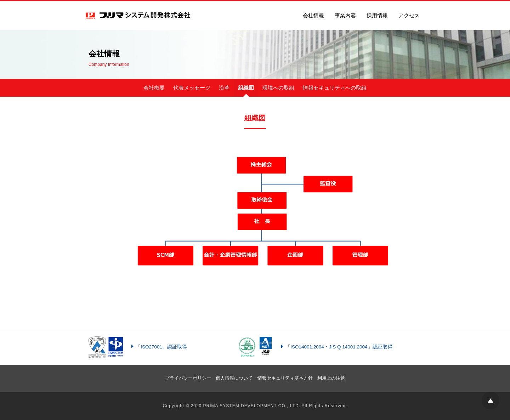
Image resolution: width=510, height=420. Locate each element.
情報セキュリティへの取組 (335, 88)
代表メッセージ (192, 88)
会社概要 (154, 88)
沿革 (224, 88)
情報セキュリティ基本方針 (285, 378)
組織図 (246, 88)
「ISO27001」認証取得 (161, 347)
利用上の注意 (331, 378)
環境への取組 (278, 88)
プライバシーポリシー (188, 378)
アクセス (409, 15)
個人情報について (234, 378)
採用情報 (377, 15)
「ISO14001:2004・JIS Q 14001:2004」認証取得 (339, 347)
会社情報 (313, 15)
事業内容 (345, 15)
